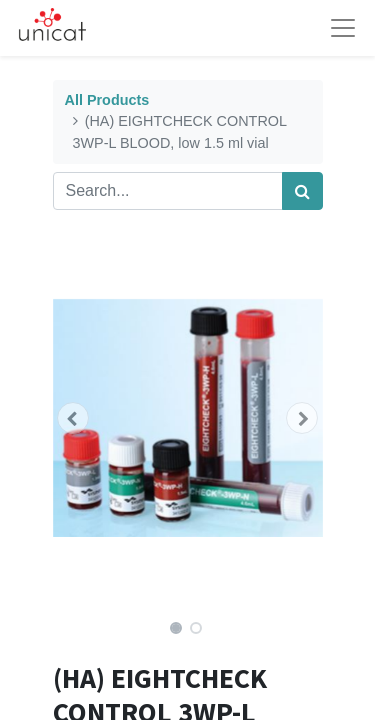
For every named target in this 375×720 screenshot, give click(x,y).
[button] (73, 418)
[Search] (302, 191)
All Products (107, 100)
